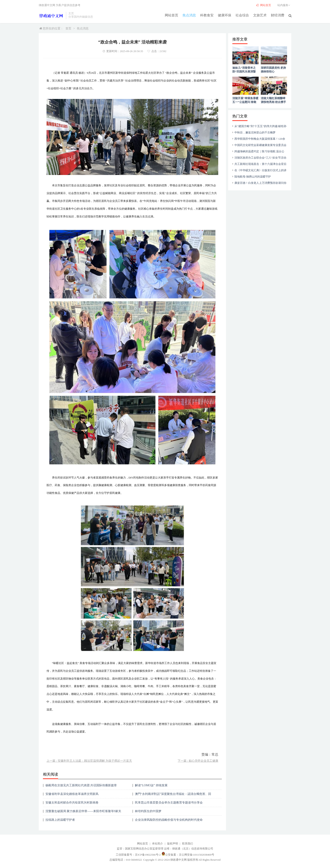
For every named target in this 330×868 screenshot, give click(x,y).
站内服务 (284, 5)
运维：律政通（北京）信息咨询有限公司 (189, 849)
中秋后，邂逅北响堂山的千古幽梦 (255, 132)
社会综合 (242, 15)
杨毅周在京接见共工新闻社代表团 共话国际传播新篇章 (81, 785)
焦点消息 (189, 15)
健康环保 (225, 15)
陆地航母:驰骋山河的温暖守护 (253, 177)
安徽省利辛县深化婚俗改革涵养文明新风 (72, 794)
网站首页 (172, 15)
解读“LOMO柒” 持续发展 (151, 785)
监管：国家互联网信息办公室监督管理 (140, 849)
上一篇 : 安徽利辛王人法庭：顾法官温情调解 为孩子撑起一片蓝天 (89, 761)
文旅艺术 (260, 15)
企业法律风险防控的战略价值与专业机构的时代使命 (169, 820)
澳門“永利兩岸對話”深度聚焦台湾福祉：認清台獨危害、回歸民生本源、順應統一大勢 (173, 795)
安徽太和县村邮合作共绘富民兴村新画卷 (72, 803)
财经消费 (278, 15)
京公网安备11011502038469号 (197, 855)
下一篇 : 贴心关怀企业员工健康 (198, 761)
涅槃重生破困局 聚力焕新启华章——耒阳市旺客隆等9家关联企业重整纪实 (83, 813)
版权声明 (173, 844)
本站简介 (157, 844)
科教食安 (207, 15)
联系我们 (188, 844)
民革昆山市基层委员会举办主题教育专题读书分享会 (169, 803)
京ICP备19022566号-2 (148, 855)
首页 (68, 28)
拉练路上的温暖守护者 (60, 820)
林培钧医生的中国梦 (148, 811)
